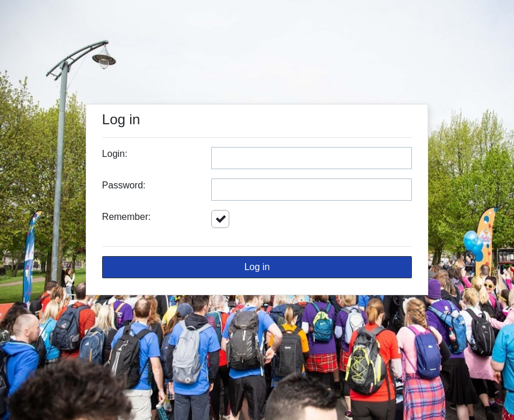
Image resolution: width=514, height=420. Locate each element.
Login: (115, 154)
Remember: (127, 217)
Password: (124, 185)
